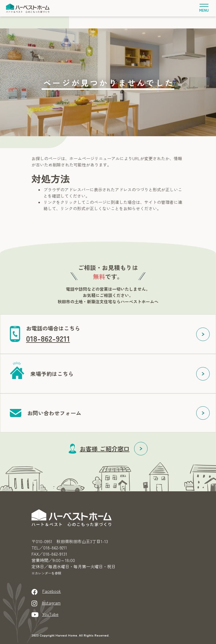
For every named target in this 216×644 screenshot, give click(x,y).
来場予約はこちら (52, 374)
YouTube (50, 614)
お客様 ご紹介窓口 (105, 449)
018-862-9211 (48, 338)
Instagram (51, 603)
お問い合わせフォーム (54, 413)
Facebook (52, 591)
